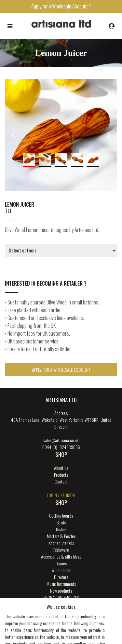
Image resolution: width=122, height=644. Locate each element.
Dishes (61, 529)
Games (61, 563)
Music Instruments (61, 584)
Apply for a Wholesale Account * (61, 6)
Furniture (61, 577)
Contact (61, 481)
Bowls (61, 522)
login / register (61, 495)
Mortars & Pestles (61, 536)
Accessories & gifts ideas (61, 556)
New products (61, 591)
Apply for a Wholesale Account (61, 370)
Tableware (61, 550)
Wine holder (61, 570)
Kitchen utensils (61, 543)
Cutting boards (61, 515)
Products (61, 475)
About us (61, 468)
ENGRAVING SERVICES (61, 597)
